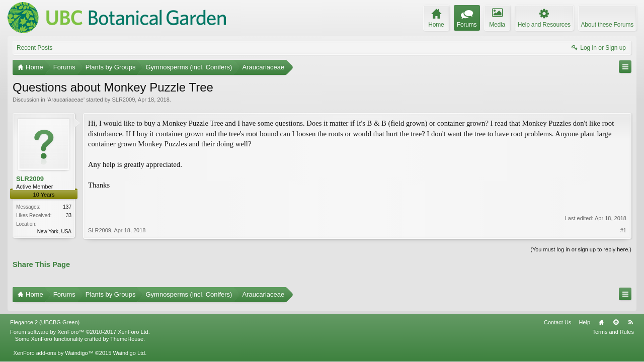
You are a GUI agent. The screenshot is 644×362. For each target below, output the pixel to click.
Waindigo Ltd (129, 348)
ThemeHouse (127, 334)
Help (584, 317)
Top (616, 317)
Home (601, 317)
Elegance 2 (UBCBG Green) (45, 317)
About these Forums (607, 25)
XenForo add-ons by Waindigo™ (53, 348)
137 (67, 207)
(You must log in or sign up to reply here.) (581, 248)
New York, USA (54, 232)
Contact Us (557, 317)
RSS (630, 317)
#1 (623, 210)
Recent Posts (34, 48)
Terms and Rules (613, 327)
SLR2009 (123, 100)
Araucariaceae (66, 100)
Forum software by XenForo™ (80, 327)
